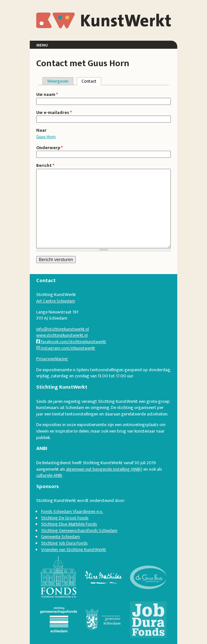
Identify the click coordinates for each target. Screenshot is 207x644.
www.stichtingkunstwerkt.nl (62, 335)
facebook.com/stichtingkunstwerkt (71, 342)
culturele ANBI (49, 475)
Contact (91, 81)
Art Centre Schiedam (56, 301)
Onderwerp (49, 148)
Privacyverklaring (52, 359)
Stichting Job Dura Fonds (64, 543)
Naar (41, 130)
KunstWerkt (60, 16)
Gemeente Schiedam (60, 537)
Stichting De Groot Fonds (65, 518)
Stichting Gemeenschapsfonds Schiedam (79, 531)
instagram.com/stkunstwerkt (66, 348)
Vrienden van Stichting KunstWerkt (74, 550)
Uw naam (47, 95)
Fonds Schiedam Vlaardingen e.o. (72, 511)
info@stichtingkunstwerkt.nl (63, 329)
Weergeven (58, 81)
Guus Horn (46, 137)
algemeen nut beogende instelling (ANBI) (104, 469)
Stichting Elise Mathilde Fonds (69, 524)
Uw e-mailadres (54, 113)
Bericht (45, 166)
